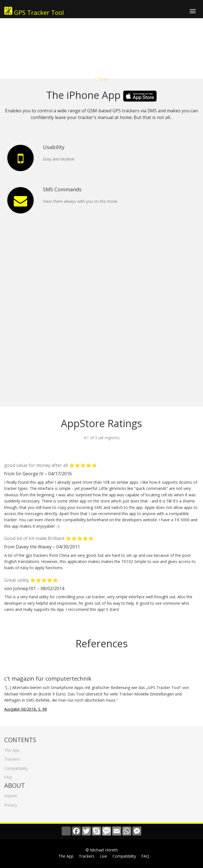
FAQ (8, 776)
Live (103, 856)
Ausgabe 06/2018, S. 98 (26, 709)
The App (12, 749)
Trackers (12, 758)
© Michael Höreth (102, 850)
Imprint (11, 794)
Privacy (11, 803)
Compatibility (16, 767)
